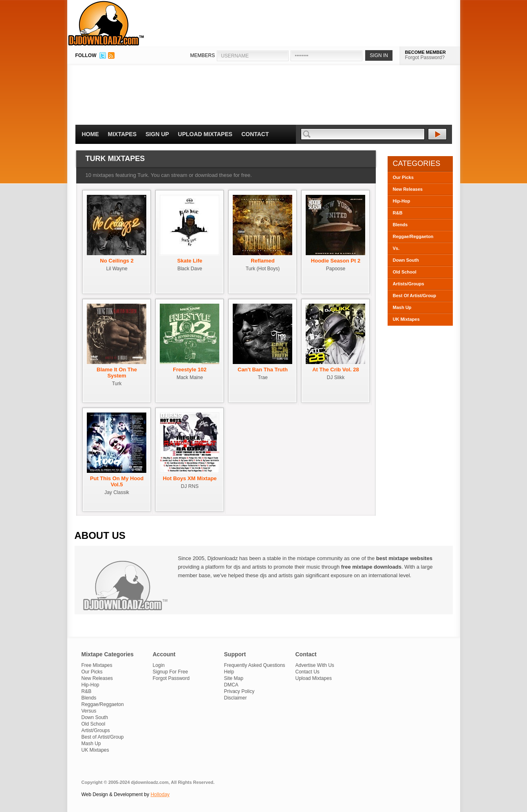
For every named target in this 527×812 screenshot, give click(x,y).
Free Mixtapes (97, 665)
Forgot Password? (425, 57)
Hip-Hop (402, 201)
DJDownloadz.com (106, 23)
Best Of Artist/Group (415, 296)
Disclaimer (236, 698)
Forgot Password (171, 678)
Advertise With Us (315, 665)
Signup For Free (171, 672)
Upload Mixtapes (205, 134)
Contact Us (308, 672)
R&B (398, 213)
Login (159, 665)
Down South (406, 260)
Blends (400, 225)
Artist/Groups (96, 730)
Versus (89, 711)
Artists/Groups (409, 284)
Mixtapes (122, 134)
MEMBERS (203, 55)
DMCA (231, 685)
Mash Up (402, 307)
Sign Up (157, 134)
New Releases (408, 189)
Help (229, 672)
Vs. (396, 248)
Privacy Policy (239, 691)
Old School (405, 272)
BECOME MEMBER (426, 52)
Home (90, 134)
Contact (255, 134)
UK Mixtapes (406, 319)
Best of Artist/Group (103, 737)
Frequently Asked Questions (255, 665)
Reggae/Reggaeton (413, 236)
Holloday (160, 794)
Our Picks (403, 177)
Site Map (234, 678)
